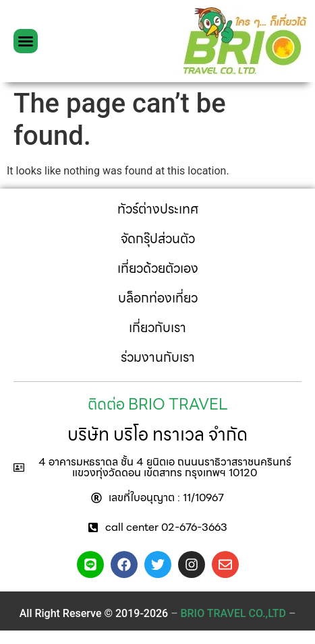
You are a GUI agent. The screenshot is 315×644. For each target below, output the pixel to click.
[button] (26, 41)
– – (233, 613)
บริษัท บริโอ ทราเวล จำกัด (157, 434)
